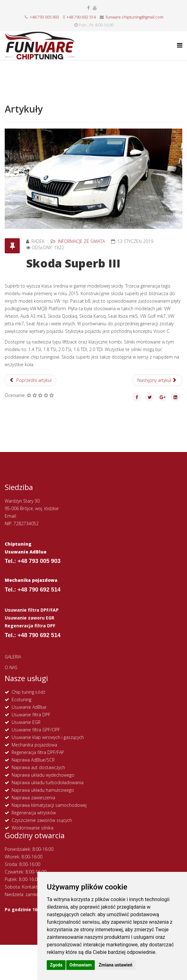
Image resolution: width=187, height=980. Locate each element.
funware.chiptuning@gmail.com (135, 17)
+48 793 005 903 (44, 17)
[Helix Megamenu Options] (180, 45)
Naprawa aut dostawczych (38, 767)
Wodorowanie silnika (32, 828)
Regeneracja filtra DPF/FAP (38, 752)
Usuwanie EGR (26, 722)
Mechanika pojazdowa (34, 745)
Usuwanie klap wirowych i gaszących (48, 737)
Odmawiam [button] (80, 965)
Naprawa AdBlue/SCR (33, 760)
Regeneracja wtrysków (34, 813)
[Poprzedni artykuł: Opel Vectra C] (30, 380)
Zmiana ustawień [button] (116, 965)
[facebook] (88, 8)
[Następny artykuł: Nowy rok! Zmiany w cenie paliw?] (158, 380)
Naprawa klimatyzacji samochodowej (49, 805)
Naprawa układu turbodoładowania (48, 782)
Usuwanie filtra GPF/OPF (36, 730)
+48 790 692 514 (81, 17)
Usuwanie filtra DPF (31, 715)
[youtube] (95, 8)
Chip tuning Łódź (28, 692)
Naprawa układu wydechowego (43, 775)
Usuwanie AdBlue (29, 707)
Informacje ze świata (81, 241)
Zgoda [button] (56, 965)
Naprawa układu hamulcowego (43, 790)
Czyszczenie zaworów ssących (42, 820)
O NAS (11, 667)
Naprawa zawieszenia (33, 798)
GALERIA (13, 657)
